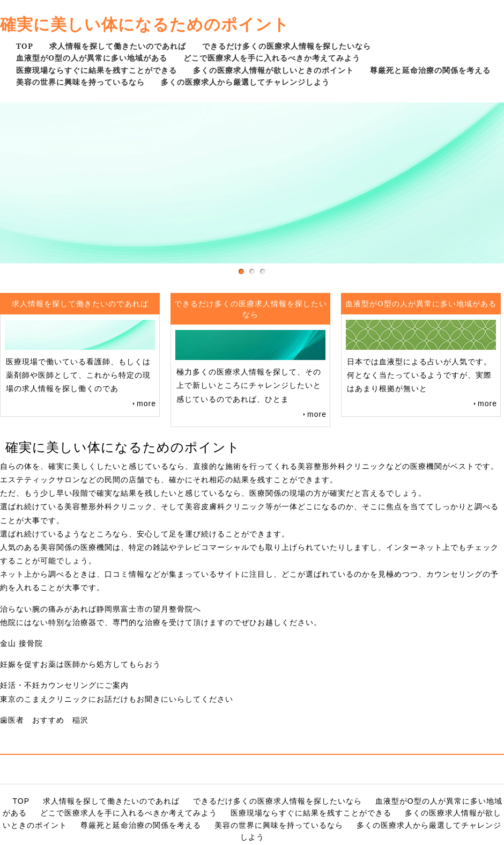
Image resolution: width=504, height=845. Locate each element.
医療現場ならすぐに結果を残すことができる (97, 70)
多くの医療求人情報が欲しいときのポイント (273, 70)
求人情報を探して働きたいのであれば (118, 46)
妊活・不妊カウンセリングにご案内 (64, 685)
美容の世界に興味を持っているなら (80, 82)
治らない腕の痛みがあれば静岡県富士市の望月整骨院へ (101, 609)
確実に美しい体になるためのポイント (145, 24)
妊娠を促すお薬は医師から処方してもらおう (80, 664)
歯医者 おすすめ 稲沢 (44, 720)
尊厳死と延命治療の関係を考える (430, 70)
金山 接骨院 (21, 643)
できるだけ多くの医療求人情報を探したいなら (287, 46)
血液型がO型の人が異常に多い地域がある (92, 58)
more (146, 403)
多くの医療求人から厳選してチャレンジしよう (245, 82)
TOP (25, 46)
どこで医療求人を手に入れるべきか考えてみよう (272, 58)
